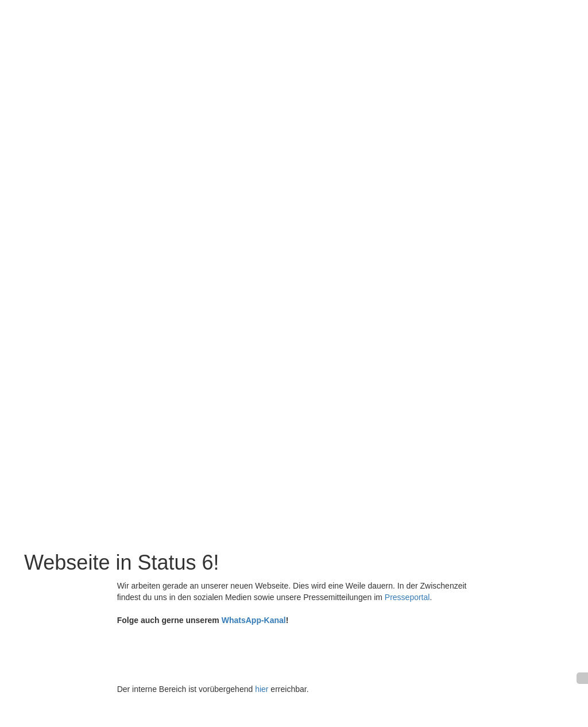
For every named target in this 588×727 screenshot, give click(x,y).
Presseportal (407, 597)
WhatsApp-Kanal (254, 620)
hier (262, 689)
